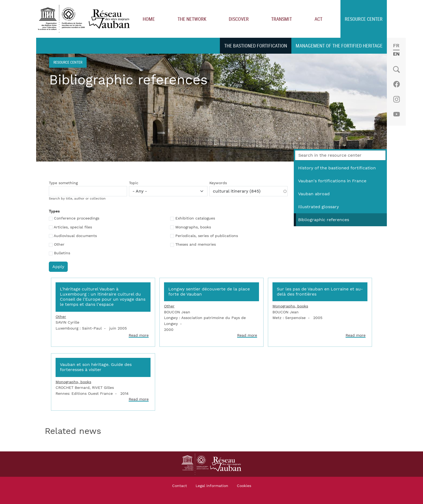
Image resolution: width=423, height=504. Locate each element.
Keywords (218, 183)
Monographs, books (193, 227)
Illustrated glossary (318, 207)
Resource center (364, 19)
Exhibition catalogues (195, 218)
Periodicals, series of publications (207, 236)
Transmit (282, 19)
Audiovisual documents (75, 236)
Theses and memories (196, 245)
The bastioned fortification (256, 46)
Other (59, 245)
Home (149, 19)
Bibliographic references (324, 220)
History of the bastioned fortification (337, 168)
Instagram (396, 99)
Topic (134, 183)
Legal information (212, 486)
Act (318, 19)
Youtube (396, 114)
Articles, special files (73, 227)
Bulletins (62, 253)
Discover (239, 19)
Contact (180, 486)
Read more (139, 335)
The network (192, 19)
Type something (63, 183)
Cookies (244, 486)
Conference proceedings (77, 218)
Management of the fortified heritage (339, 46)
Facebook (396, 84)
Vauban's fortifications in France (332, 181)
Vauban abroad (314, 194)
